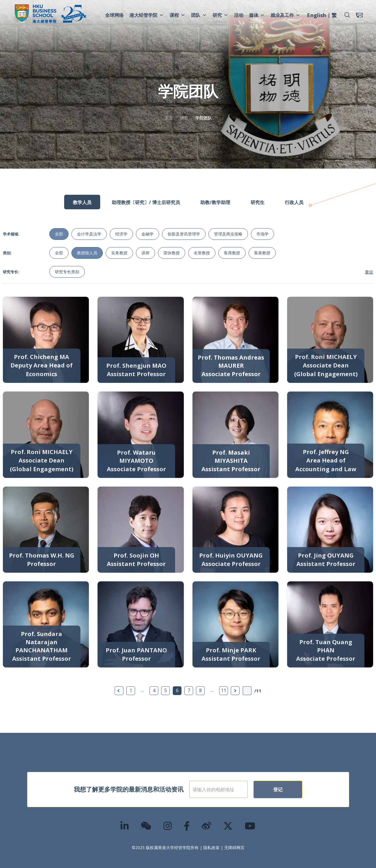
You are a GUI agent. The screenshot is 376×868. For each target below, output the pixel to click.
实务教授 (119, 253)
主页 (169, 118)
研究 (220, 15)
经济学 (121, 234)
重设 (369, 272)
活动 (239, 15)
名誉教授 (202, 253)
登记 (297, 790)
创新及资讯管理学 (184, 234)
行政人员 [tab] (294, 202)
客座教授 (262, 253)
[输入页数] (247, 691)
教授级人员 (87, 253)
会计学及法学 (89, 234)
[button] (347, 15)
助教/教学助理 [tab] (215, 202)
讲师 (145, 253)
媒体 (257, 15)
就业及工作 (285, 15)
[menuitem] (316, 16)
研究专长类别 (67, 272)
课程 (177, 15)
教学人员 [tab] (82, 202)
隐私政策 (211, 848)
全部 (59, 234)
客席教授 (232, 253)
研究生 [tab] (258, 202)
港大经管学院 (147, 15)
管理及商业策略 (228, 234)
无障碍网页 (234, 848)
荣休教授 (172, 253)
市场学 (262, 234)
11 (224, 690)
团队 (199, 15)
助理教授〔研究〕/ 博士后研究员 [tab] (146, 202)
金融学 (147, 234)
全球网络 (114, 15)
